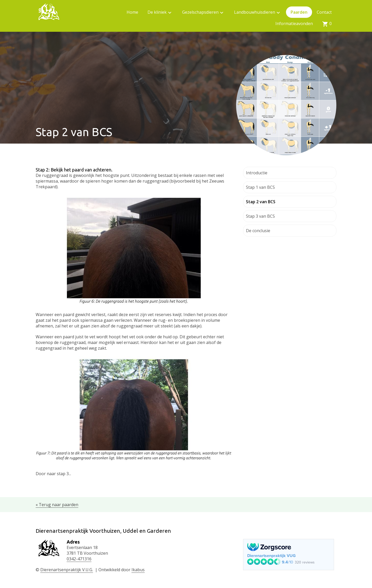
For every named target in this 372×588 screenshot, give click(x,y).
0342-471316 (79, 559)
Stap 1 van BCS (260, 187)
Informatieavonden (294, 23)
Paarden (299, 12)
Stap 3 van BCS (260, 216)
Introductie (257, 173)
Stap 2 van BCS (261, 202)
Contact (324, 12)
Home (132, 12)
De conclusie (258, 231)
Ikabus (138, 570)
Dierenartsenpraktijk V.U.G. (67, 570)
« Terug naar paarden (57, 505)
